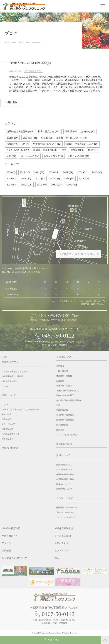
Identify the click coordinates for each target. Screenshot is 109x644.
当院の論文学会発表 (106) (20, 131)
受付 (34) (11, 156)
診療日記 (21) (30, 138)
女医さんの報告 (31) (78, 156)
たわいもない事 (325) (18, 150)
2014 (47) (84, 179)
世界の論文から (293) (49, 131)
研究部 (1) (93, 150)
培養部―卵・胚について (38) (71, 138)
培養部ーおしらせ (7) (18, 144)
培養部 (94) (71, 131)
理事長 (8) (47, 138)
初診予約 (53, 640)
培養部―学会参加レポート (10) (50, 150)
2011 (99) (42, 185)
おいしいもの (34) (30, 156)
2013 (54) (12, 185)
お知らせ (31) (88, 131)
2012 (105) (27, 185)
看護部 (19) (13, 138)
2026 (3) (11, 172)
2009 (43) (72, 185)
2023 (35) (54, 172)
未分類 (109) (77, 150)
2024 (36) (39, 172)
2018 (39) (26, 179)
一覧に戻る (11, 102)
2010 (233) (57, 185)
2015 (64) (69, 179)
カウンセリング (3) (54, 156)
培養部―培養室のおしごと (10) (82, 144)
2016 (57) (55, 179)
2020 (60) (97, 172)
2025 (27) (25, 172)
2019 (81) (12, 179)
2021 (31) (82, 172)
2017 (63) (40, 179)
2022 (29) (68, 172)
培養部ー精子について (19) (47, 144)
